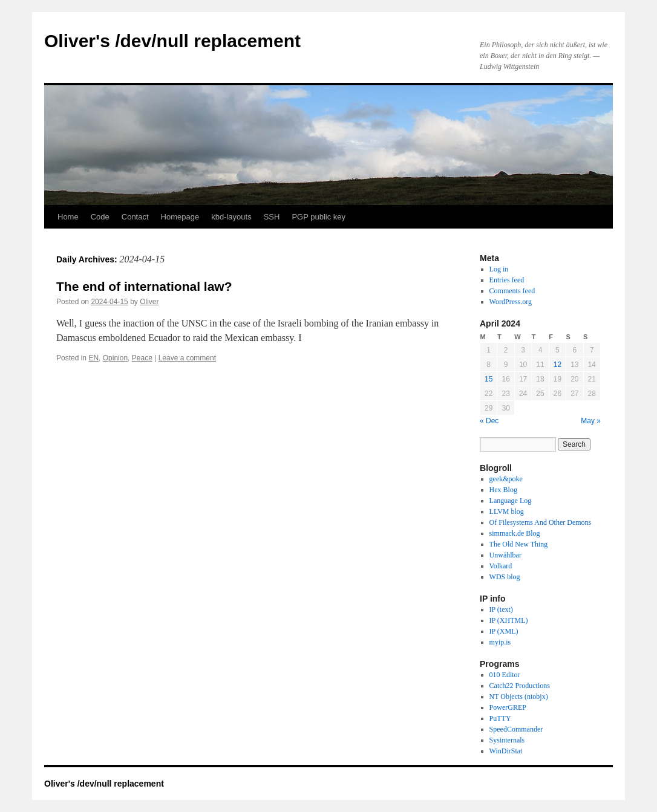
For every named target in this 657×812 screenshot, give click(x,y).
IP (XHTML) (509, 620)
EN (93, 358)
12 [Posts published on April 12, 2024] (557, 365)
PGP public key (319, 217)
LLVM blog (507, 512)
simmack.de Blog (515, 533)
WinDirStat (506, 751)
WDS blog (505, 577)
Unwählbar (505, 555)
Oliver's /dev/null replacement (172, 41)
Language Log (511, 501)
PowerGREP (508, 707)
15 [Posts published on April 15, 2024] (489, 379)
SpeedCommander (516, 729)
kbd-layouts (231, 217)
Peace (142, 358)
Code (100, 217)
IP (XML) (504, 631)
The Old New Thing (519, 544)
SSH (272, 217)
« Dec (489, 421)
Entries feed (507, 280)
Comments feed (512, 291)
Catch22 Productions (520, 686)
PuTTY (500, 718)
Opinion (115, 358)
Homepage (180, 217)
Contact (135, 217)
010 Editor (505, 675)
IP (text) (501, 609)
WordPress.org (511, 302)
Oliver (149, 302)
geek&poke (506, 479)
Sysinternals (507, 740)
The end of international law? (144, 286)
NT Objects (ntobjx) (519, 697)
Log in (499, 269)
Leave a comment (187, 358)
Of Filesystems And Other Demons (541, 522)
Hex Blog (503, 490)
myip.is (500, 642)
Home (68, 217)
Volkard (501, 566)
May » (591, 421)
